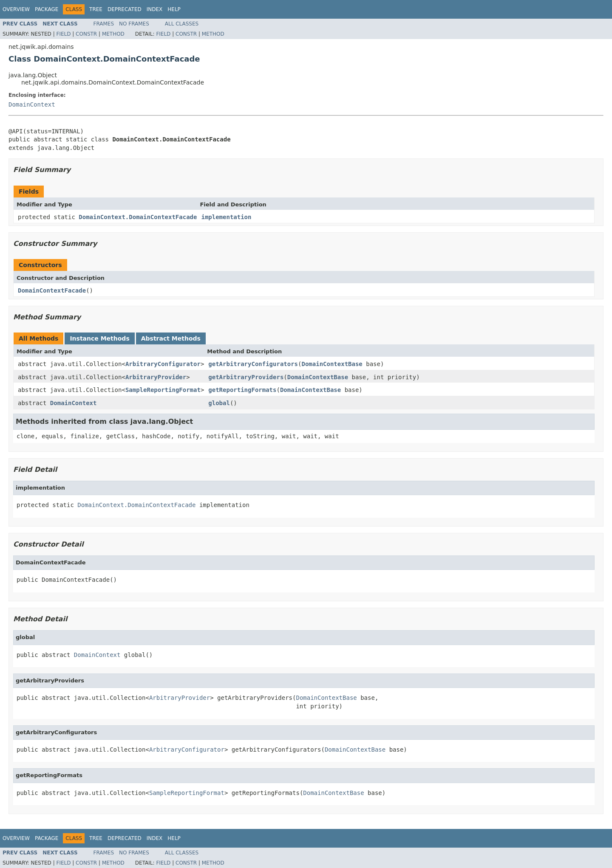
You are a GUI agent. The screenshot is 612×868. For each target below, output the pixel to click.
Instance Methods (99, 338)
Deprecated (125, 9)
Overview (16, 9)
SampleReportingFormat (163, 390)
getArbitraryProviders (246, 377)
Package (47, 9)
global (219, 403)
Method (113, 34)
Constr (86, 34)
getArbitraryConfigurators (253, 364)
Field (63, 34)
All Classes (182, 24)
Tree (96, 9)
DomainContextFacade (52, 290)
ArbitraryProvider (156, 377)
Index (155, 9)
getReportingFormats (242, 390)
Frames (104, 24)
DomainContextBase (332, 364)
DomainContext (32, 104)
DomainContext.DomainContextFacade (138, 217)
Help (174, 9)
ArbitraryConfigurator (163, 364)
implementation (226, 217)
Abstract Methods (171, 338)
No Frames (134, 24)
